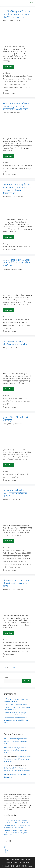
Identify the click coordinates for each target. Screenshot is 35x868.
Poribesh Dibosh (9, 553)
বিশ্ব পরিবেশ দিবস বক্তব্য (13, 567)
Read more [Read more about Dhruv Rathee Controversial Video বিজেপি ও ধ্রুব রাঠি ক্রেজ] (8, 633)
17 (11, 667)
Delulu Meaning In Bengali (19, 322)
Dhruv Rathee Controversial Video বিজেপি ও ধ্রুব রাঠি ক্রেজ (17, 583)
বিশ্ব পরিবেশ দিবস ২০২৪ (14, 559)
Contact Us (18, 863)
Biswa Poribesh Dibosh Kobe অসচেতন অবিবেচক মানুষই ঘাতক (15, 493)
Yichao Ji (15, 169)
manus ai (8, 166)
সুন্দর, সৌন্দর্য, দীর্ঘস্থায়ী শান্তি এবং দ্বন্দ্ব (17, 705)
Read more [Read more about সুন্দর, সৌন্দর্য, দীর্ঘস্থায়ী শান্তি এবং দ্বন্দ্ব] (8, 465)
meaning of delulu (9, 325)
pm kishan (9, 247)
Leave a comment (11, 174)
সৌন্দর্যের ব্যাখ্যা (19, 477)
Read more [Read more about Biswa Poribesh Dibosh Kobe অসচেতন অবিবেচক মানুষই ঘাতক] (8, 541)
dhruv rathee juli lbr (14, 648)
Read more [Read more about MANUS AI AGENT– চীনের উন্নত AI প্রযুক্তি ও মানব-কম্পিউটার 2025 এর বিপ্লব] (8, 156)
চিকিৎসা (8, 73)
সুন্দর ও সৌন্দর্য (14, 474)
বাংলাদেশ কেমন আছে (12, 398)
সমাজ (7, 396)
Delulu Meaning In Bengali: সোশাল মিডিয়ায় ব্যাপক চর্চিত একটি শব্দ (16, 263)
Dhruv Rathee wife (20, 651)
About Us (26, 863)
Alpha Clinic (9, 76)
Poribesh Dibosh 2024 (23, 553)
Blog (7, 244)
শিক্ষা (7, 163)
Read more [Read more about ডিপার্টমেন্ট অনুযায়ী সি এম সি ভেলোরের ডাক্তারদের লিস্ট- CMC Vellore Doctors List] (8, 67)
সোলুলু (10, 328)
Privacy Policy (25, 860)
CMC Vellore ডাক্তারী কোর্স (12, 82)
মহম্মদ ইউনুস (7, 404)
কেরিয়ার (6, 850)
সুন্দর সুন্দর (10, 477)
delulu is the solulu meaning (15, 320)
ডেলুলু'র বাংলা (21, 325)
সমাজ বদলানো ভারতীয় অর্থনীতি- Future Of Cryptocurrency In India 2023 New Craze (17, 720)
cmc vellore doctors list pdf (22, 79)
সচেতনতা (8, 317)
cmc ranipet (18, 76)
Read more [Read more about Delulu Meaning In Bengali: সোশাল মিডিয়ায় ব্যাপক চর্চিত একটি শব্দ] (8, 310)
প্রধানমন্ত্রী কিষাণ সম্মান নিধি (22, 247)
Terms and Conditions (12, 860)
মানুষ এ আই (23, 169)
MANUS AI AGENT (18, 166)
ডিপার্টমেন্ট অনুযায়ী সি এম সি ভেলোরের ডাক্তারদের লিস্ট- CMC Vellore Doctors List (16, 14)
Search (6, 678)
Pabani (6, 739)
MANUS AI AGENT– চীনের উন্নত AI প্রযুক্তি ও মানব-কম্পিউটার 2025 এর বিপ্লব (16, 106)
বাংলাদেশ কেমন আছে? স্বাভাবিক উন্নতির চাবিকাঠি (15, 343)
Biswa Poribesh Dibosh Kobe (15, 550)
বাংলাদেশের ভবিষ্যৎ (24, 401)
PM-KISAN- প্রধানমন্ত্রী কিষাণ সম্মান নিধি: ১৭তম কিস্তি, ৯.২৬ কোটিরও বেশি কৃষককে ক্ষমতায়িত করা (17, 189)
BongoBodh (17, 866)
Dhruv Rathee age (11, 643)
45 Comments (10, 93)
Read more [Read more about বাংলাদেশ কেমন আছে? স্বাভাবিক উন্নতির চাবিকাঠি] (8, 389)
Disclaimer (9, 863)
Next (15, 667)
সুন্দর (7, 474)
